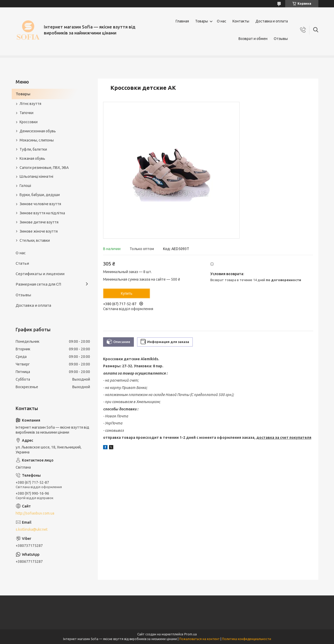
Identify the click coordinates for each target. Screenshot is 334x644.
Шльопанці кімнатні (36, 176)
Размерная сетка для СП (38, 284)
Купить (127, 293)
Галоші (25, 186)
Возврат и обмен (253, 39)
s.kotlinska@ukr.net (32, 529)
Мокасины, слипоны (37, 140)
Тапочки (26, 113)
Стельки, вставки (35, 240)
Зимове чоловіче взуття (40, 204)
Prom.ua (190, 634)
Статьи (22, 263)
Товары (202, 21)
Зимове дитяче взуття (39, 222)
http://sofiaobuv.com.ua (35, 513)
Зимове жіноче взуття (39, 231)
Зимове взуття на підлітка (42, 213)
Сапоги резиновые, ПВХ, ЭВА (44, 168)
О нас (222, 21)
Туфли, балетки (33, 149)
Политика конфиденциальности (247, 639)
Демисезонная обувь (38, 131)
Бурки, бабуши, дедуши (40, 195)
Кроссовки (29, 122)
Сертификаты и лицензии (40, 274)
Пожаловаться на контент (199, 639)
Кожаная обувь (32, 158)
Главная (182, 21)
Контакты (241, 21)
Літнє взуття (30, 104)
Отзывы (281, 39)
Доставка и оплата (272, 21)
